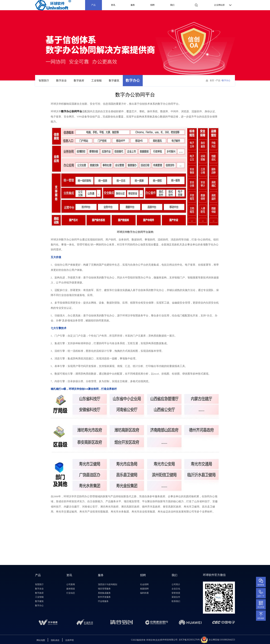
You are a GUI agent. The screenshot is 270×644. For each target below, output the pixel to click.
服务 (133, 5)
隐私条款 (55, 640)
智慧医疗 (44, 80)
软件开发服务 (104, 597)
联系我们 (176, 601)
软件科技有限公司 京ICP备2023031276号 (180, 640)
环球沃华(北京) (146, 640)
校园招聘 (144, 589)
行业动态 (71, 593)
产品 (93, 5)
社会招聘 (144, 584)
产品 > (219, 80)
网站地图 (41, 640)
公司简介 (176, 584)
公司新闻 (71, 584)
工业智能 (96, 80)
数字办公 (133, 80)
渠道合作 (176, 597)
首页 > (213, 80)
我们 (172, 5)
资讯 (113, 5)
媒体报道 (71, 589)
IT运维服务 (103, 601)
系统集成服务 (104, 593)
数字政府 (79, 80)
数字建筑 (114, 80)
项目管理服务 (104, 589)
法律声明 (69, 640)
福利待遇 (144, 593)
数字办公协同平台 (72, 111)
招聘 (152, 5)
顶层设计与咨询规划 (108, 584)
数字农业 (61, 80)
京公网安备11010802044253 (222, 640)
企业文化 (176, 589)
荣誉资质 (176, 593)
